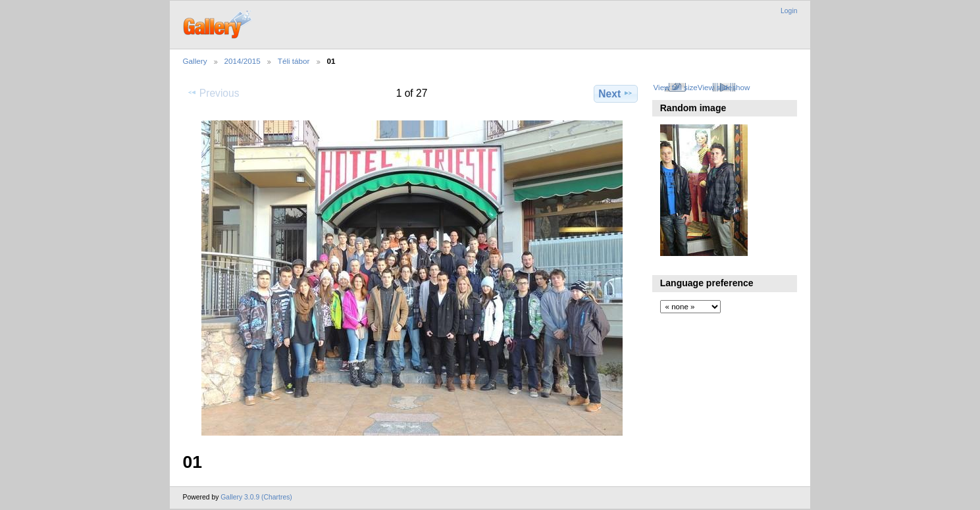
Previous (213, 93)
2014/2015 (243, 61)
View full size (675, 87)
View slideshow (724, 87)
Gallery (195, 61)
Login (789, 11)
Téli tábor (294, 61)
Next (616, 93)
